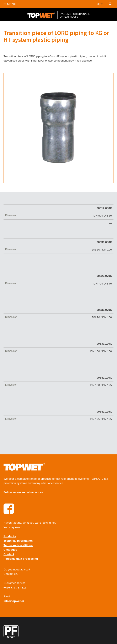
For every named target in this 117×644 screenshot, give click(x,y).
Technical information (18, 541)
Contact (9, 554)
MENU (10, 4)
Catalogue (10, 550)
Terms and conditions (18, 545)
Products (10, 536)
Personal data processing (21, 559)
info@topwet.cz (14, 601)
